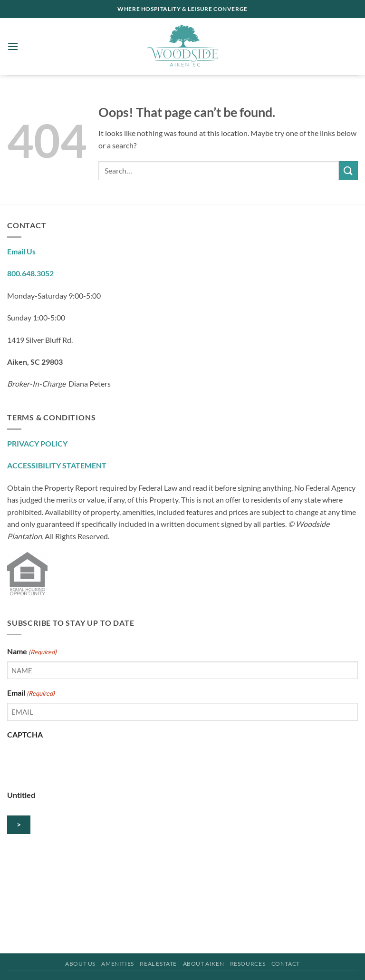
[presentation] (79, 763)
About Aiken (204, 964)
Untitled (21, 795)
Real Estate (158, 964)
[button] (13, 46)
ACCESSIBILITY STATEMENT (57, 465)
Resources (248, 964)
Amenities (118, 964)
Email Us (21, 251)
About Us (80, 964)
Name (32, 652)
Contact (286, 964)
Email (31, 693)
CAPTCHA (25, 734)
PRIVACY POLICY (37, 443)
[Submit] (348, 170)
